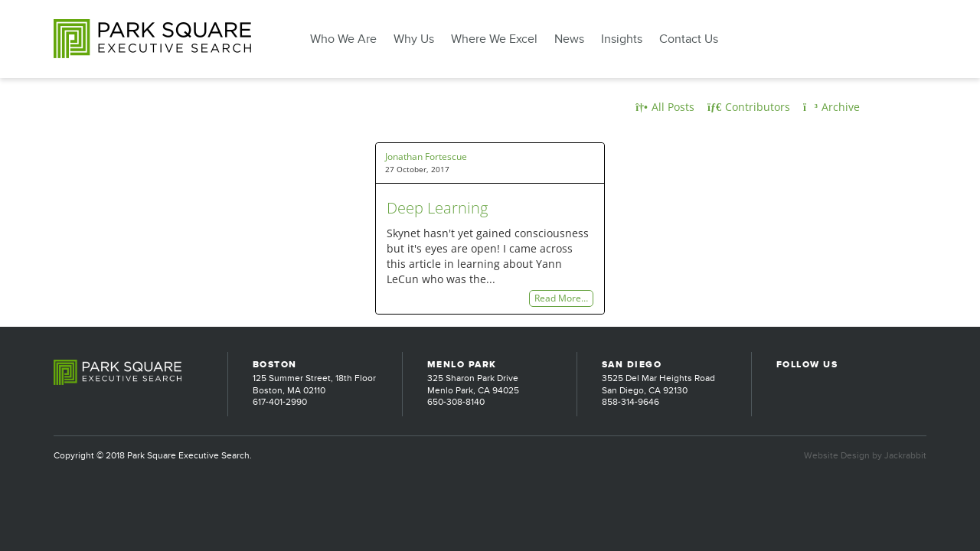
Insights (622, 39)
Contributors (749, 107)
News (569, 39)
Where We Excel (494, 39)
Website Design (837, 455)
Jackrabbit (905, 455)
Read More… (561, 299)
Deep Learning (437, 208)
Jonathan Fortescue (426, 156)
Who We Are (343, 39)
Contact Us (689, 39)
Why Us (414, 39)
